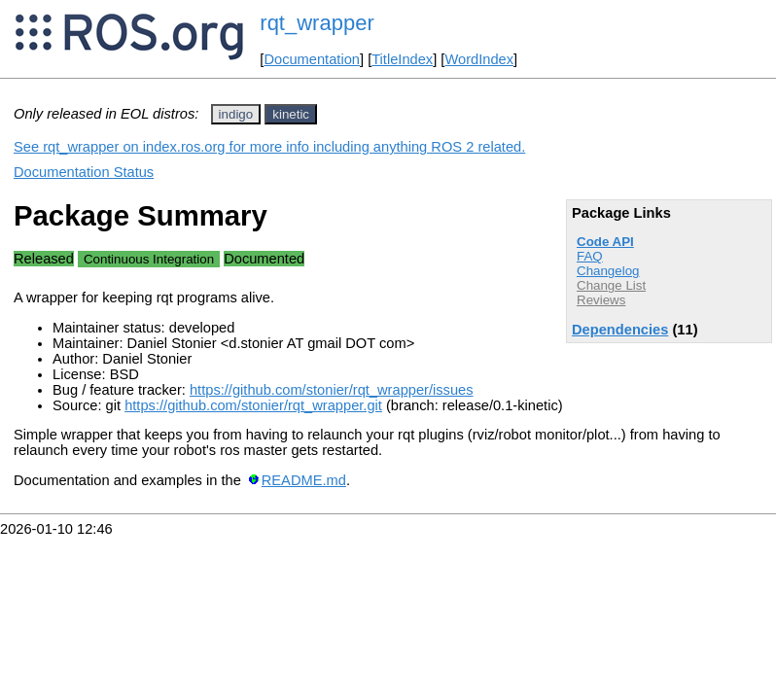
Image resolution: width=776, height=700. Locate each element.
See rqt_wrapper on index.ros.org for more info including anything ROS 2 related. (269, 147)
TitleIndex (402, 59)
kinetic (291, 114)
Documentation (312, 59)
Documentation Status (84, 172)
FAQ (590, 256)
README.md (304, 480)
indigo (236, 114)
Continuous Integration (149, 259)
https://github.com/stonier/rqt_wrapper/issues (332, 390)
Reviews (601, 300)
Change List (611, 285)
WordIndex (479, 59)
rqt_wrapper (317, 23)
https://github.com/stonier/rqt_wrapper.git (253, 405)
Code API (605, 242)
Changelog (608, 271)
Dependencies (620, 330)
